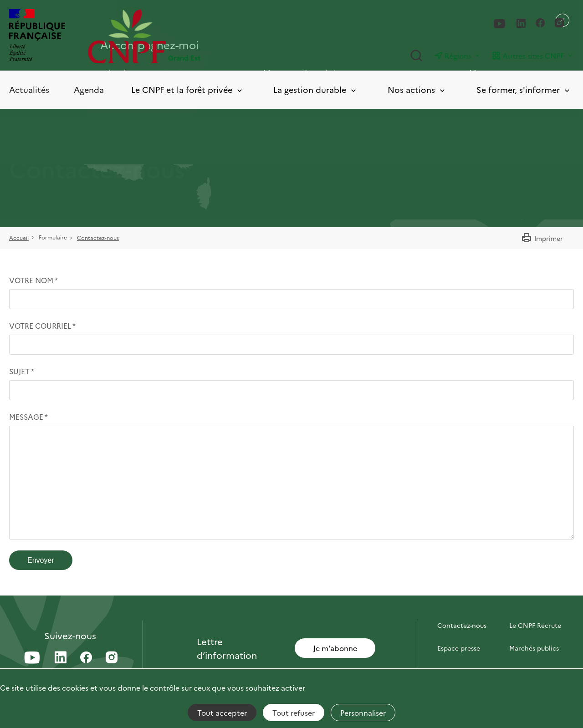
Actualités (29, 89)
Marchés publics (534, 648)
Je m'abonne (335, 648)
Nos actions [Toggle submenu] (417, 90)
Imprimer (542, 238)
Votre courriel (40, 326)
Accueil (19, 237)
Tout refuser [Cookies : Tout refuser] (294, 713)
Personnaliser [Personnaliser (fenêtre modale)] (363, 713)
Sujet (19, 371)
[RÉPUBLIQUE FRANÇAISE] (37, 36)
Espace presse (459, 648)
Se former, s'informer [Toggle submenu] (524, 90)
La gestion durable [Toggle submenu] (315, 90)
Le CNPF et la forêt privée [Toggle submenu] (187, 90)
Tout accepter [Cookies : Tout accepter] (222, 713)
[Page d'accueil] (190, 36)
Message (26, 417)
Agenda (89, 89)
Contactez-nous (98, 237)
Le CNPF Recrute (535, 625)
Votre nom (31, 280)
